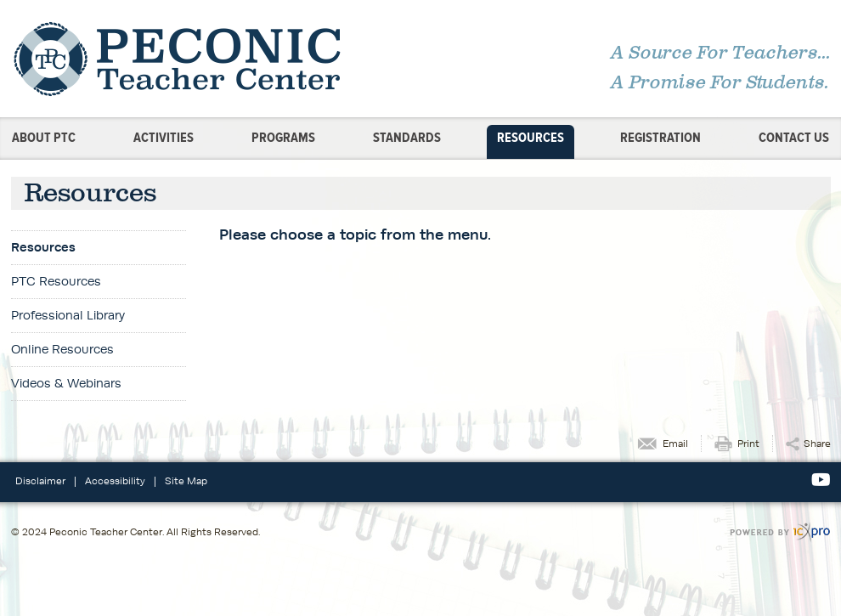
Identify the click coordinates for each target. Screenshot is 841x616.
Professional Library (68, 315)
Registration (660, 138)
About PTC (44, 138)
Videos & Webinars (66, 383)
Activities (164, 138)
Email (675, 443)
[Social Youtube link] (821, 480)
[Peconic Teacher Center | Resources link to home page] (211, 59)
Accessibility (115, 480)
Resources (531, 138)
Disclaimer (40, 480)
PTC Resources (56, 281)
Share (817, 443)
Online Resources (62, 349)
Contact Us (794, 138)
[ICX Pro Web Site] (780, 532)
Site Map (186, 480)
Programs (283, 138)
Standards (407, 138)
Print (748, 443)
